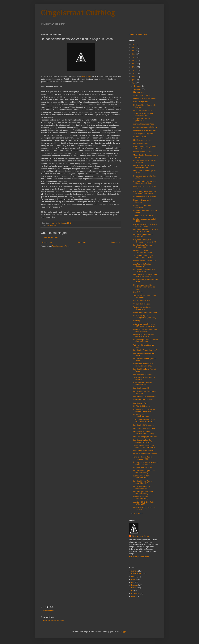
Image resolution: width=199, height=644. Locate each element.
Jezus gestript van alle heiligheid (145, 127)
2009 (134, 77)
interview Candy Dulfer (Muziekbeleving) (142, 477)
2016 (134, 54)
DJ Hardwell (86, 76)
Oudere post (116, 242)
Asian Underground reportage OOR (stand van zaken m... (144, 325)
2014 (134, 61)
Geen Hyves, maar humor (143, 110)
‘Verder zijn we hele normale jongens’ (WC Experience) (144, 446)
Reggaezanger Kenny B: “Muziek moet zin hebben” (146, 341)
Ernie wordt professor (141, 102)
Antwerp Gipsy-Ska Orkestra (144, 216)
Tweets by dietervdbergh (138, 34)
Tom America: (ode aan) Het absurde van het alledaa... (144, 257)
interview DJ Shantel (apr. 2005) (145, 350)
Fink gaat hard (139, 92)
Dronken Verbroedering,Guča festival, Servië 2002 (144, 270)
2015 (134, 57)
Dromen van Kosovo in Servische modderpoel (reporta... (146, 463)
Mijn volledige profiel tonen (139, 557)
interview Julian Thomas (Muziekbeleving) (142, 487)
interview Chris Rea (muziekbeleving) (141, 498)
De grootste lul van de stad (143, 467)
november (138, 89)
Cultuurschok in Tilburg (142, 304)
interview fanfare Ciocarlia (143, 374)
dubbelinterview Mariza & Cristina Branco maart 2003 (146, 230)
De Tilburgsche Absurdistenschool (141, 416)
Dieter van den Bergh (140, 536)
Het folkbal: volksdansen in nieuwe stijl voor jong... (143, 365)
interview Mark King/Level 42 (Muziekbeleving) (144, 472)
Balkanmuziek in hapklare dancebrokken (143, 384)
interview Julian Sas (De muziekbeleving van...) (143, 441)
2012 (134, 67)
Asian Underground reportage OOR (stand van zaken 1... (144, 421)
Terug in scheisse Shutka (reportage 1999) (143, 458)
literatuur (135, 585)
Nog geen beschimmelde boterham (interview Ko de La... (144, 287)
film (133, 591)
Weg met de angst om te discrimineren (142, 308)
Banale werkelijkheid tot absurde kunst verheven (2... (145, 330)
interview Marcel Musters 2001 (145, 261)
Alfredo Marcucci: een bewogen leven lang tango (145, 225)
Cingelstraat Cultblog (78, 13)
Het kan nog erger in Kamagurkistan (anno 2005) (145, 317)
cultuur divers (136, 574)
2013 (134, 64)
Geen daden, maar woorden (144, 450)
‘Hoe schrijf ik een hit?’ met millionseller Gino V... (143, 114)
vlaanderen (135, 594)
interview (50, 225)
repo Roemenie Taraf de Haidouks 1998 (142, 265)
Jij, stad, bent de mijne (142, 95)
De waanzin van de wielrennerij (145, 197)
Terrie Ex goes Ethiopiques (143, 134)
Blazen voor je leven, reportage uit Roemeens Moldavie (145, 193)
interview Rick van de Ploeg (144, 124)
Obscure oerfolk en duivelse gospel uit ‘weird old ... (144, 335)
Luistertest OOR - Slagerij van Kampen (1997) (144, 508)
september (138, 513)
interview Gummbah (141, 143)
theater (134, 577)
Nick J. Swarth (139, 292)
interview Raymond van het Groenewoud (143, 236)
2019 (134, 44)
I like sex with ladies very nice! (144, 130)
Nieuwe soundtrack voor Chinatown (142, 206)
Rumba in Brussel (140, 137)
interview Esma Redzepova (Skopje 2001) (143, 246)
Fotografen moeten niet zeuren (145, 99)
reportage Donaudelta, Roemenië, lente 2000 (142, 251)
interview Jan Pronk (141, 403)
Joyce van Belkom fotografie (53, 621)
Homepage (82, 242)
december (138, 86)
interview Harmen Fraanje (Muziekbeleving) (143, 482)
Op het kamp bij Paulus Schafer (145, 454)
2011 (134, 70)
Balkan (134, 588)
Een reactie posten (51, 237)
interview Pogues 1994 (142, 388)
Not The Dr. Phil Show (142, 406)
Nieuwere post (47, 242)
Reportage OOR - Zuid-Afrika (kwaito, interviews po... (144, 410)
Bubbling (137, 321)
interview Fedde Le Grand (143, 152)
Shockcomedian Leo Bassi (143, 400)
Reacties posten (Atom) (61, 246)
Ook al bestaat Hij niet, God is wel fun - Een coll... (144, 166)
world (133, 579)
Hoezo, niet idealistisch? (142, 301)
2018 (134, 48)
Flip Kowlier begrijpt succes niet (145, 437)
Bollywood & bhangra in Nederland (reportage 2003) (145, 241)
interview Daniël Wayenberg (144, 425)
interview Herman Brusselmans (145, 396)
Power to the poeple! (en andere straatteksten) (145, 148)
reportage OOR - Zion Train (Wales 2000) (143, 503)
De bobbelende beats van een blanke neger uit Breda (144, 182)
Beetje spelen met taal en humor (145, 312)
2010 (134, 73)
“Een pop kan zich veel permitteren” (142, 120)
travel (133, 596)
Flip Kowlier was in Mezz (142, 140)
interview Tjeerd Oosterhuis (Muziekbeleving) (143, 493)
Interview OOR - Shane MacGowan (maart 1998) (144, 433)
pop (55, 225)
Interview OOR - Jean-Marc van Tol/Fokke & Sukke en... (145, 275)
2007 (134, 83)
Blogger (123, 632)
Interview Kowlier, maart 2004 (144, 428)
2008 (134, 80)
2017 (134, 51)
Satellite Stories (49, 611)
